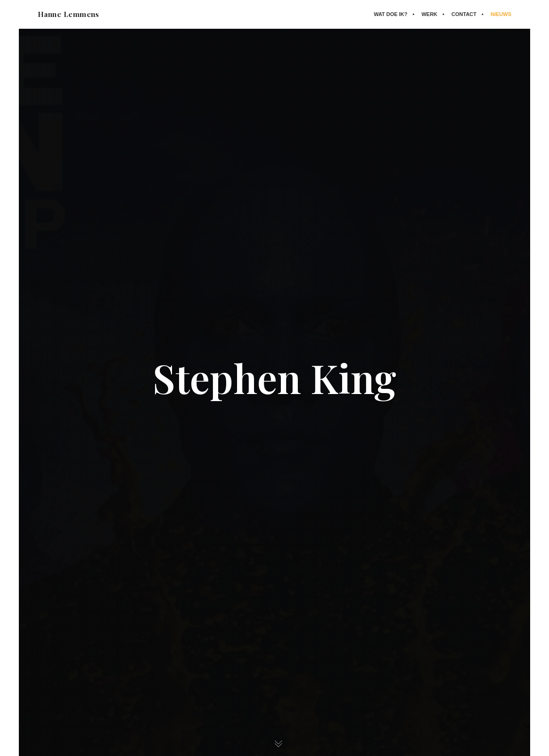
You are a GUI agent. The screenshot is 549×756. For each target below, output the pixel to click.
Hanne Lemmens (69, 14)
